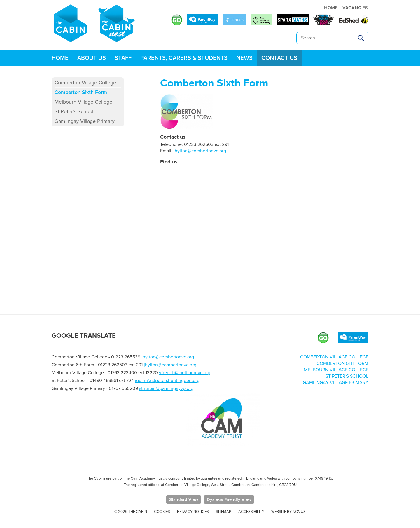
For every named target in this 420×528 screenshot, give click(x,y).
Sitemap (224, 512)
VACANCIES (355, 8)
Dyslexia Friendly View (229, 499)
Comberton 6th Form (342, 363)
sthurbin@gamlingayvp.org (166, 388)
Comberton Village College (85, 83)
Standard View (184, 499)
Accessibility (251, 512)
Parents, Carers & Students (184, 58)
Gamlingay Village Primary (85, 121)
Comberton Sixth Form (81, 92)
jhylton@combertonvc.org (200, 151)
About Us (92, 58)
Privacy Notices (193, 512)
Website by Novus (288, 512)
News (244, 58)
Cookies (162, 512)
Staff (123, 58)
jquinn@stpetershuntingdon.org (167, 381)
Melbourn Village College (83, 102)
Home (60, 58)
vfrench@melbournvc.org (185, 373)
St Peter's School (74, 111)
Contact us (279, 58)
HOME (331, 8)
